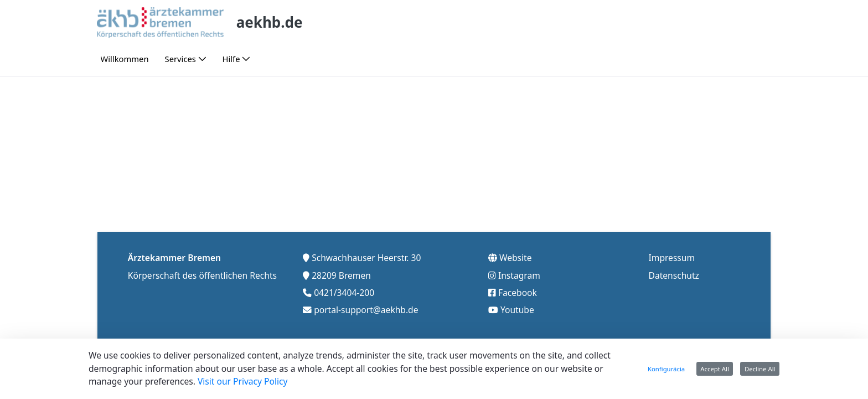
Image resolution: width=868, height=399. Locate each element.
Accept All (715, 369)
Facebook (518, 293)
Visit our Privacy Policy (243, 381)
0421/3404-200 (344, 293)
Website (516, 258)
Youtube (517, 310)
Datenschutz (674, 275)
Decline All (760, 369)
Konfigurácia (666, 369)
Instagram (519, 275)
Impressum (672, 258)
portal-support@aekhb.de (366, 310)
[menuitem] (125, 59)
